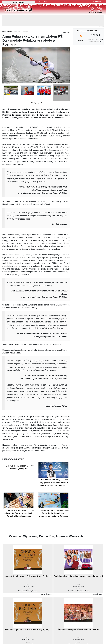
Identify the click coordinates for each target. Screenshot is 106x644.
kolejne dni (79, 40)
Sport (10, 31)
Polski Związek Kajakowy (21, 32)
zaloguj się (97, 1)
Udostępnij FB (36, 103)
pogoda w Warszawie (89, 31)
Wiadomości (44, 1)
